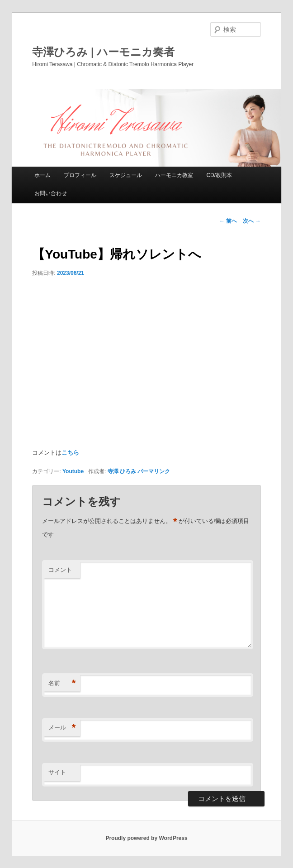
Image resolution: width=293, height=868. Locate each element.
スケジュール (126, 175)
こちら (70, 453)
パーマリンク (154, 471)
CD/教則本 (219, 175)
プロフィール (80, 175)
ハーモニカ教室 (174, 175)
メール (62, 728)
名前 (62, 683)
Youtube (73, 471)
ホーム (43, 175)
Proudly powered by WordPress (146, 838)
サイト (57, 772)
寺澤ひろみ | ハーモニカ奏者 (103, 52)
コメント (60, 570)
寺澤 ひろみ (122, 471)
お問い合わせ (51, 193)
